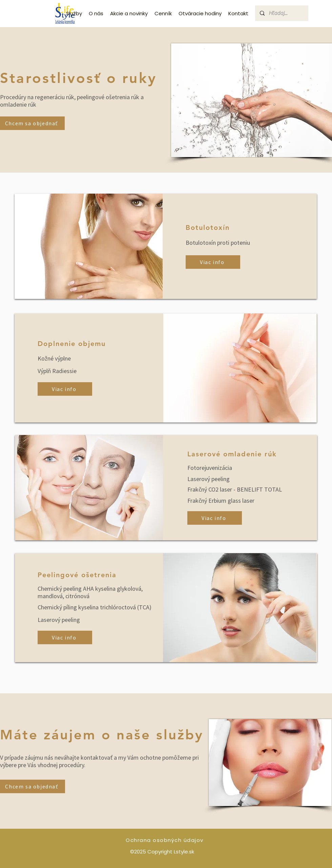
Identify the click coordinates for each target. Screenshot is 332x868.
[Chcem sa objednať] (32, 123)
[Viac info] (213, 262)
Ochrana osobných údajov (165, 840)
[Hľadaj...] (281, 13)
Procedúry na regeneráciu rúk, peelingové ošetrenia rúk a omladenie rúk (72, 101)
